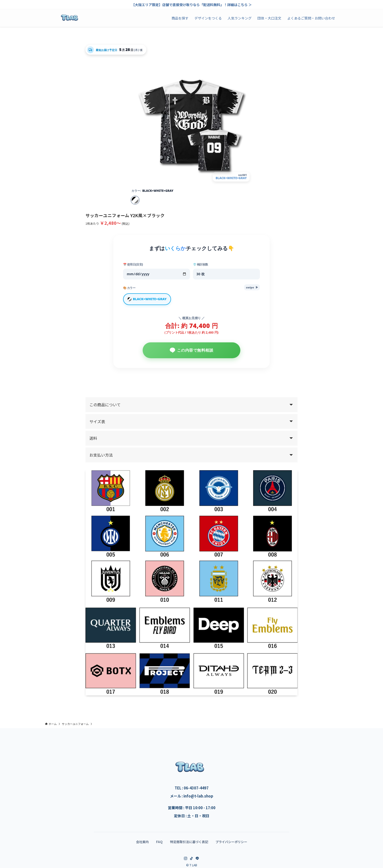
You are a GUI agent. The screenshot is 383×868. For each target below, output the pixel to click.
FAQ (159, 844)
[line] (197, 860)
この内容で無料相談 (192, 352)
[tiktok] (191, 860)
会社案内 (142, 844)
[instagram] (186, 860)
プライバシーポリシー (231, 844)
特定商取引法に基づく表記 (189, 844)
